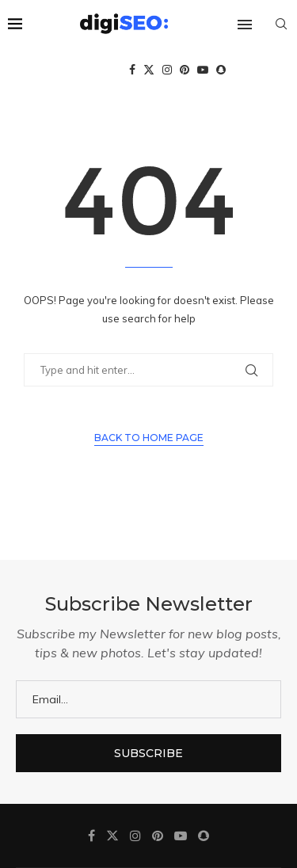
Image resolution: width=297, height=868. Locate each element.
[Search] (281, 24)
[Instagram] (167, 70)
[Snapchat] (221, 70)
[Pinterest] (185, 70)
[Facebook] (132, 70)
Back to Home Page (149, 438)
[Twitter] (149, 70)
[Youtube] (203, 70)
